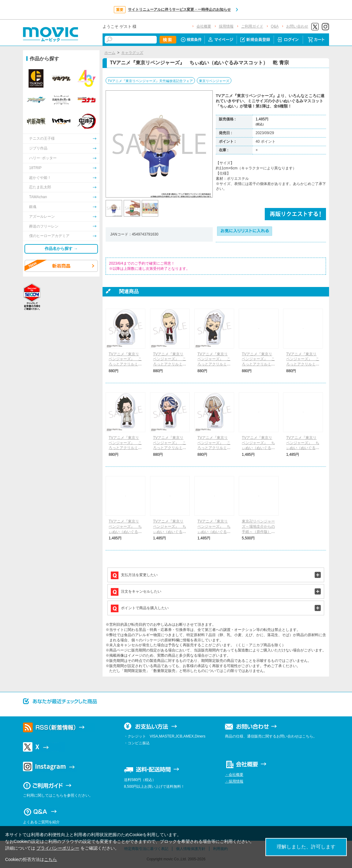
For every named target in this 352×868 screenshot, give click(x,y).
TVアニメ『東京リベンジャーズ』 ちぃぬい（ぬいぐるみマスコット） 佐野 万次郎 (303, 448)
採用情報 (226, 26)
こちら (51, 859)
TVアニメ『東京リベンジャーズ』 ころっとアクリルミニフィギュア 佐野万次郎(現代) (125, 364)
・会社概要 (234, 775)
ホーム (110, 53)
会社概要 (204, 26)
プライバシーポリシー (58, 848)
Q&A (275, 26)
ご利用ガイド (252, 26)
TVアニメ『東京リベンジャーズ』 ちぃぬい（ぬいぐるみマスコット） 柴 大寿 (214, 532)
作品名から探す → (61, 249)
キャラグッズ (132, 53)
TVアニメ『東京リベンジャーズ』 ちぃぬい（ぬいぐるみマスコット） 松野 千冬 (125, 532)
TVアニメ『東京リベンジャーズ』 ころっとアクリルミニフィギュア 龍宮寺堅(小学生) (170, 364)
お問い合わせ (297, 26)
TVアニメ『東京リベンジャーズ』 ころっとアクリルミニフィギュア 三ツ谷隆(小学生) (214, 364)
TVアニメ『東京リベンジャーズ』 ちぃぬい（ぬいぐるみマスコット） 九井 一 (170, 532)
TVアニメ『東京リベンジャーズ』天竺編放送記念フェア (150, 81)
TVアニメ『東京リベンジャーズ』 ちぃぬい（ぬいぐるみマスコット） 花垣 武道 (258, 448)
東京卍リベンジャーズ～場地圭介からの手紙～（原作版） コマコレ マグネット (258, 532)
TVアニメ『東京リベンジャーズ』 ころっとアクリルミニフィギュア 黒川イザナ (214, 448)
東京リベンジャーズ (214, 81)
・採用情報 (234, 781)
